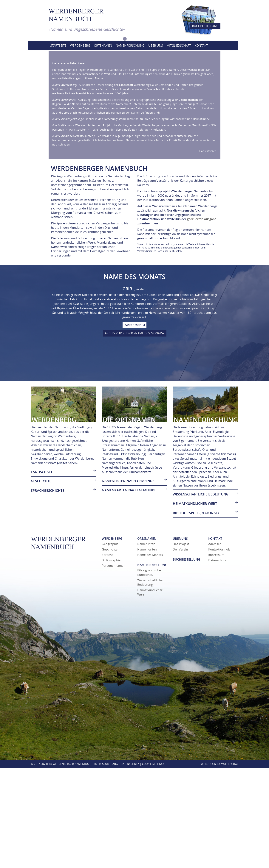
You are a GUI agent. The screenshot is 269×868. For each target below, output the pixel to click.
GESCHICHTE (41, 581)
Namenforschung (152, 665)
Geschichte (110, 650)
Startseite (58, 46)
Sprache (108, 655)
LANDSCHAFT (42, 572)
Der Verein (180, 650)
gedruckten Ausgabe (202, 320)
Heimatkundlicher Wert (195, 604)
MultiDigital (229, 864)
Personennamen (114, 666)
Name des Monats (150, 655)
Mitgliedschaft (179, 46)
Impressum (216, 655)
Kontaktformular (220, 650)
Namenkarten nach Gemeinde (129, 590)
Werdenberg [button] (80, 46)
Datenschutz (217, 661)
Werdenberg (112, 639)
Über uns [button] (156, 46)
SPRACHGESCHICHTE (48, 591)
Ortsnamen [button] (103, 46)
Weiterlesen (134, 425)
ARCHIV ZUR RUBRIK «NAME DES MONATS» (135, 434)
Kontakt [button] (201, 46)
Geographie (110, 644)
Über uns (180, 639)
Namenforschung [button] (130, 46)
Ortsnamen (147, 639)
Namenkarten (147, 650)
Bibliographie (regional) (196, 613)
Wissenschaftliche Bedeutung (201, 595)
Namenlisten (146, 644)
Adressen (215, 644)
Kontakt (215, 639)
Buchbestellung (187, 660)
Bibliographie (111, 661)
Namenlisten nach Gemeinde (128, 581)
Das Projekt (181, 644)
